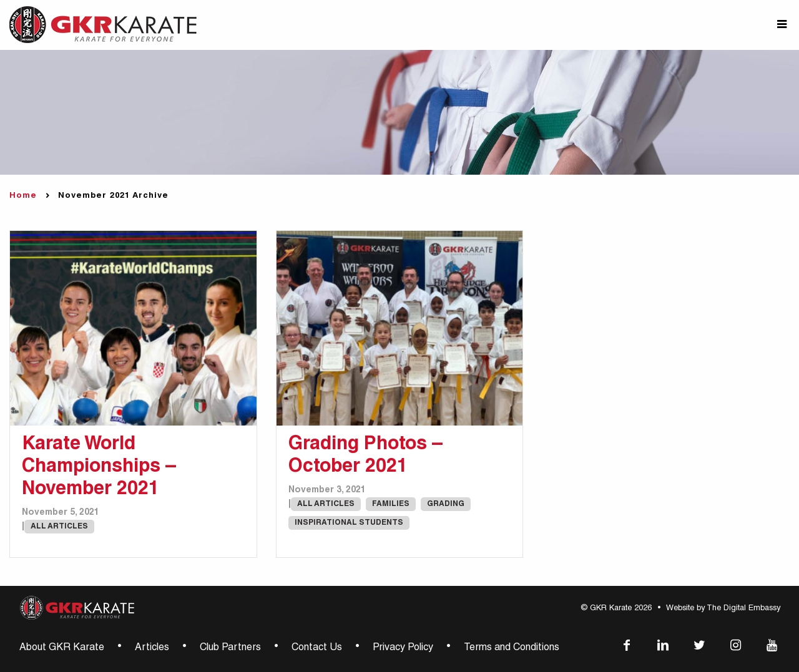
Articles (152, 648)
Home (23, 196)
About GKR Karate (62, 648)
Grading (446, 504)
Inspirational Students (349, 523)
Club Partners (230, 648)
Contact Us (317, 648)
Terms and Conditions (512, 648)
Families (391, 504)
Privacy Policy (403, 648)
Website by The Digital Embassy (723, 609)
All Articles (59, 527)
